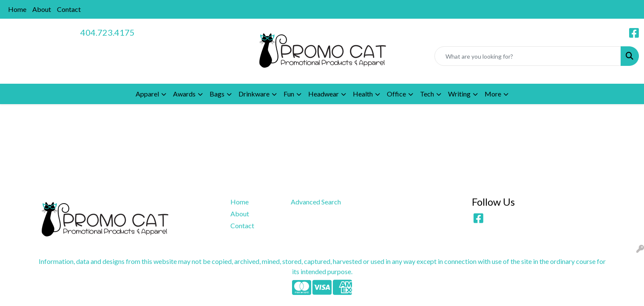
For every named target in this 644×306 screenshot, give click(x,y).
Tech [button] (427, 94)
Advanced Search (316, 202)
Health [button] (363, 94)
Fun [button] (289, 94)
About (42, 9)
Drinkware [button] (254, 94)
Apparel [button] (147, 94)
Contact (69, 9)
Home (17, 9)
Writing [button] (459, 94)
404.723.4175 (108, 32)
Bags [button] (217, 94)
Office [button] (396, 94)
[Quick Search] (528, 56)
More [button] (493, 94)
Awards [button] (184, 94)
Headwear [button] (323, 94)
